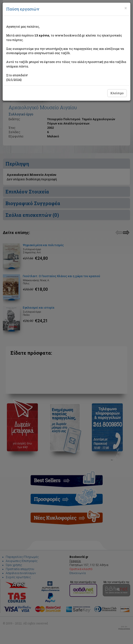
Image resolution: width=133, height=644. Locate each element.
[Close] (126, 8)
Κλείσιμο (117, 93)
